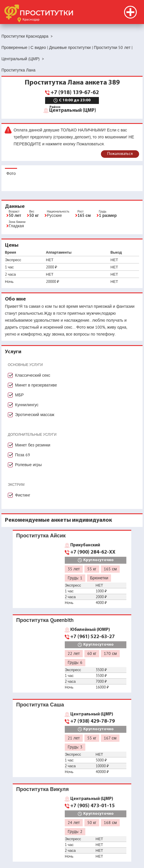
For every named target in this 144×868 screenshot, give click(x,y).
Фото (11, 173)
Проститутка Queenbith (45, 620)
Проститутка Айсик (41, 535)
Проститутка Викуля (43, 789)
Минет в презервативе (36, 385)
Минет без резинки (33, 445)
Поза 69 (23, 455)
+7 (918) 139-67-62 (75, 93)
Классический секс (33, 375)
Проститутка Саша (40, 705)
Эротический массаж (35, 415)
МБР (19, 395)
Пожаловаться (120, 154)
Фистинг (23, 495)
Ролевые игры (28, 465)
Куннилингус (27, 405)
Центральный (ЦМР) (73, 110)
